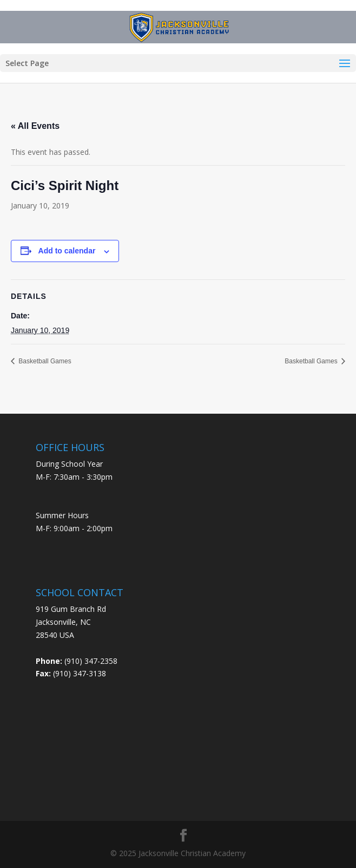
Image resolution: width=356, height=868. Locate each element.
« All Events (35, 126)
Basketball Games (44, 361)
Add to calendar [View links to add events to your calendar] (67, 251)
